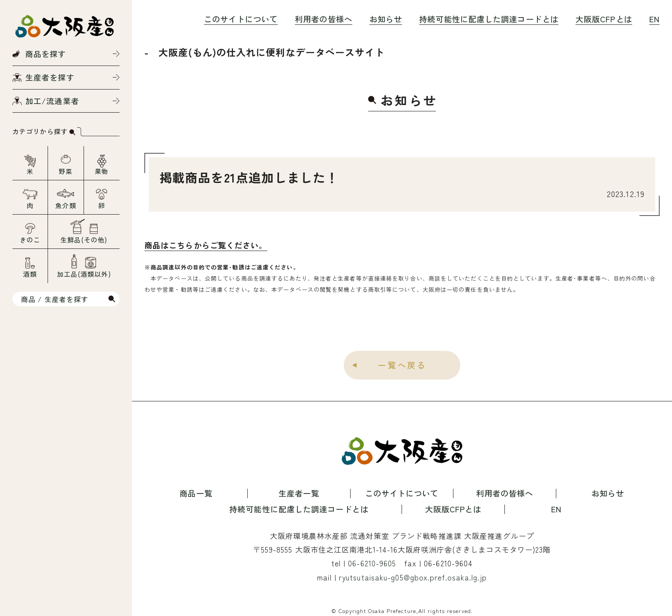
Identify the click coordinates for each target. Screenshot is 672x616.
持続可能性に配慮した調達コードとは (489, 19)
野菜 (66, 171)
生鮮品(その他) (84, 240)
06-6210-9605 (372, 564)
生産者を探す (50, 77)
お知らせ (386, 19)
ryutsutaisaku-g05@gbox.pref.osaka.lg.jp (413, 577)
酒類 (30, 274)
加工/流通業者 (52, 101)
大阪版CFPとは (604, 19)
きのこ (30, 240)
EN (654, 19)
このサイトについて (241, 19)
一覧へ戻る (402, 365)
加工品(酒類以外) (84, 274)
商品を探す (46, 54)
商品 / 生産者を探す (55, 299)
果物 (102, 171)
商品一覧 (196, 493)
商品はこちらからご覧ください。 (206, 245)
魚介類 (66, 205)
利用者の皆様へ (324, 19)
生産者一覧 (299, 493)
